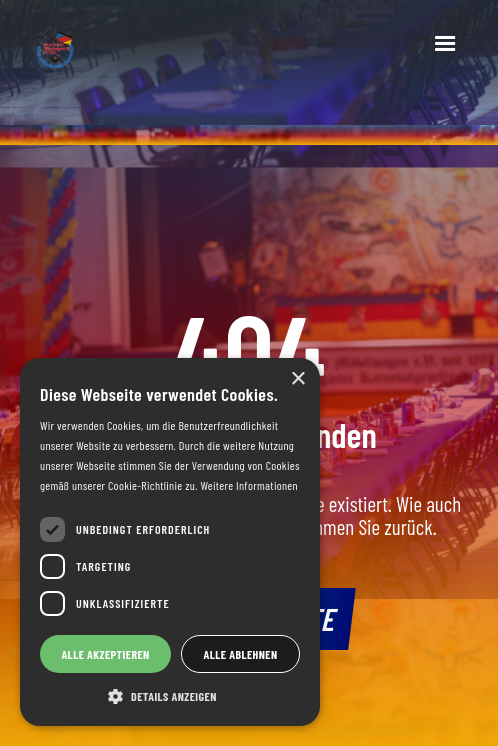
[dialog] (170, 542)
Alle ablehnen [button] (241, 654)
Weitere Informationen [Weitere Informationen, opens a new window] (248, 485)
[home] (202, 53)
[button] (445, 44)
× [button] (297, 379)
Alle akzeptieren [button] (105, 654)
